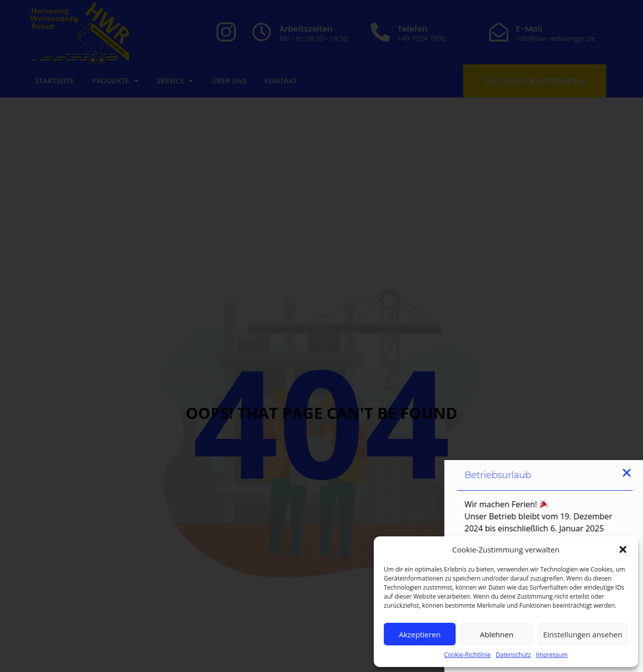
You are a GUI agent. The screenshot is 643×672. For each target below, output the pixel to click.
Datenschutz (513, 655)
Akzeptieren (420, 634)
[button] (623, 549)
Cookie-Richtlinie (467, 655)
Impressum (552, 655)
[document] (321, 336)
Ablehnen (497, 634)
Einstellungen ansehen (583, 634)
